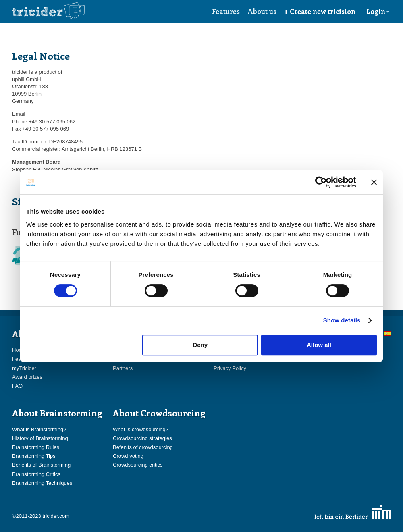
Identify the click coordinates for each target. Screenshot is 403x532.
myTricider (24, 368)
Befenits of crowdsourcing (143, 447)
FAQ (17, 386)
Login (378, 11)
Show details (342, 320)
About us (262, 11)
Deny (200, 345)
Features (226, 11)
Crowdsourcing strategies (142, 438)
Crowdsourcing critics (138, 465)
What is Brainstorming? (39, 429)
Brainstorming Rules (36, 447)
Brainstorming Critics (36, 474)
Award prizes (27, 377)
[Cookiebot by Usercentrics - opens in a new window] (321, 182)
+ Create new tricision (320, 11)
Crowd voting (128, 456)
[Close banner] (374, 182)
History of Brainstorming (40, 438)
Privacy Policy (230, 368)
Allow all (319, 345)
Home (19, 350)
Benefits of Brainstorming (41, 465)
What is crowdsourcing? (141, 429)
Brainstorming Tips (34, 456)
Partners (123, 368)
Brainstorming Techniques (42, 483)
